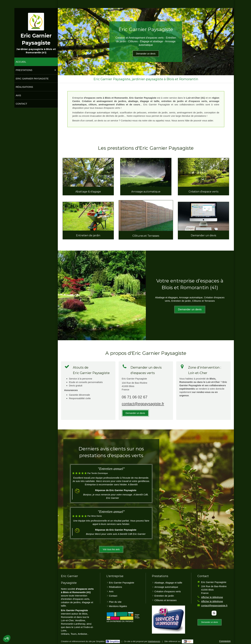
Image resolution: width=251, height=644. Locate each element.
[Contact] (203, 216)
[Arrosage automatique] (146, 172)
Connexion (225, 641)
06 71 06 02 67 (135, 397)
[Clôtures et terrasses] (146, 216)
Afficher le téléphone (212, 597)
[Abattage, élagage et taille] (88, 172)
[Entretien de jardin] (88, 216)
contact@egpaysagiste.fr (143, 404)
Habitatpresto (154, 641)
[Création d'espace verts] (203, 172)
